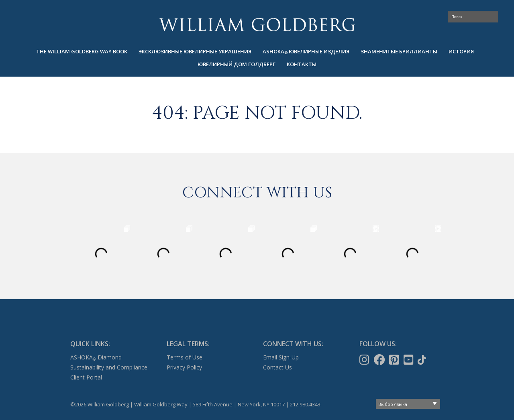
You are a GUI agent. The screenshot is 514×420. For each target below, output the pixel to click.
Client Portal (86, 377)
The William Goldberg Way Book (82, 51)
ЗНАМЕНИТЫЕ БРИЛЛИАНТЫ (399, 51)
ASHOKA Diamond (96, 357)
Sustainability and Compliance (109, 367)
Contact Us (277, 367)
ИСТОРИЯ (461, 51)
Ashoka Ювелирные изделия (306, 52)
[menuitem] (82, 52)
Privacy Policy (184, 367)
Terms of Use (185, 357)
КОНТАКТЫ (302, 64)
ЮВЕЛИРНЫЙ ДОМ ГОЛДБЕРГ (237, 64)
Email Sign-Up (281, 357)
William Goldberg (257, 25)
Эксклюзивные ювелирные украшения (195, 51)
